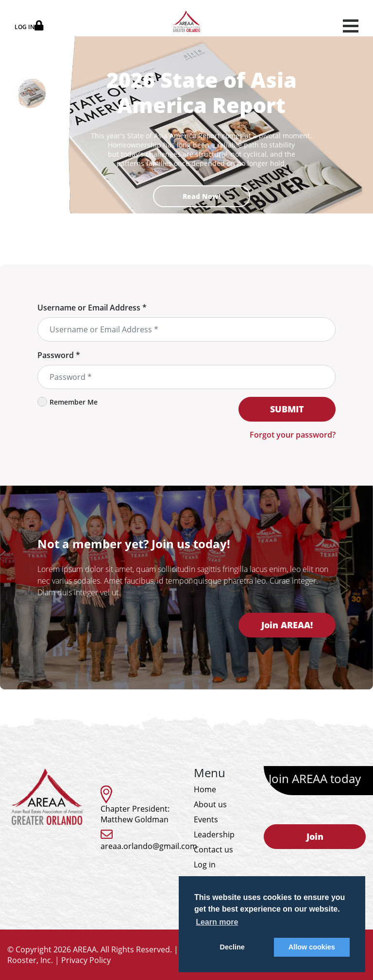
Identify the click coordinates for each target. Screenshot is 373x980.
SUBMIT (287, 409)
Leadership (214, 834)
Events (206, 819)
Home (205, 789)
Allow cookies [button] (312, 947)
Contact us (213, 849)
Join (315, 836)
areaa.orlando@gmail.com (149, 846)
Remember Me (68, 402)
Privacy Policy (86, 960)
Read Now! (202, 196)
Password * (59, 355)
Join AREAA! (287, 625)
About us (210, 804)
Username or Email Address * (92, 308)
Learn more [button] (217, 922)
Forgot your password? (293, 435)
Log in (205, 865)
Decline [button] (232, 947)
